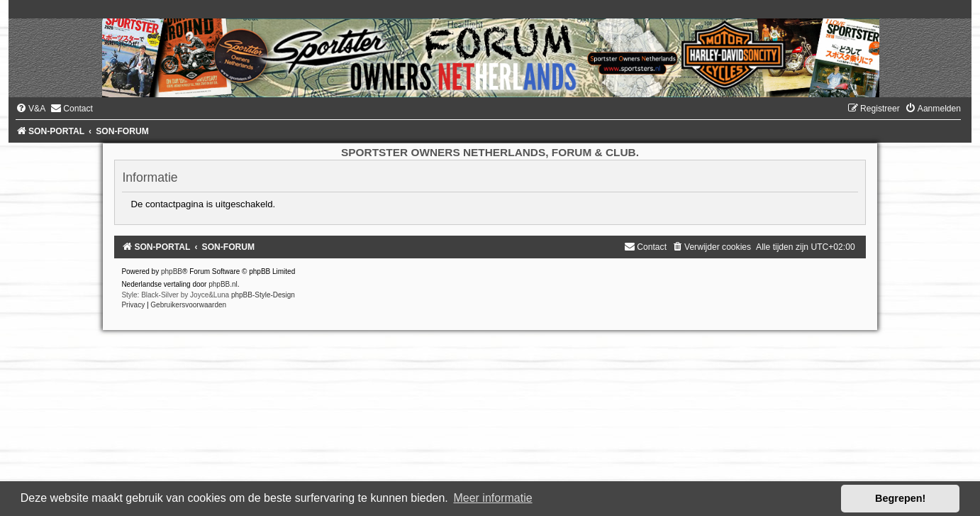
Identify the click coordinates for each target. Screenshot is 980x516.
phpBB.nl (223, 284)
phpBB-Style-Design (263, 295)
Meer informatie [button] (492, 498)
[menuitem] (30, 109)
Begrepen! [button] (900, 498)
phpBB (172, 271)
